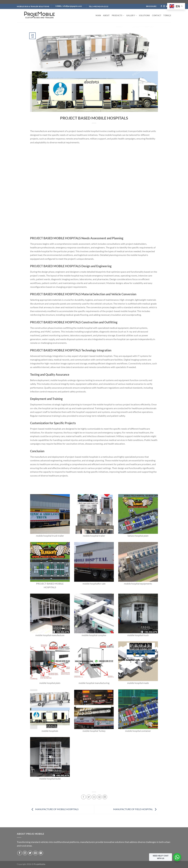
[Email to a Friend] (94, 797)
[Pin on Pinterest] (99, 797)
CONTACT (157, 15)
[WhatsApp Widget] (177, 857)
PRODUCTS (118, 16)
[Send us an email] (35, 853)
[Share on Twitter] (89, 797)
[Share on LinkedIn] (105, 797)
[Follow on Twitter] (167, 6)
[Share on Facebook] (83, 797)
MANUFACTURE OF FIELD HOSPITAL (136, 809)
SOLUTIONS (144, 15)
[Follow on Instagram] (164, 6)
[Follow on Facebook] (161, 6)
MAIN (98, 15)
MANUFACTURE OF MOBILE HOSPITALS (54, 809)
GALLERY (132, 16)
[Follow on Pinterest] (41, 853)
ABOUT (106, 15)
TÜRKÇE (167, 15)
